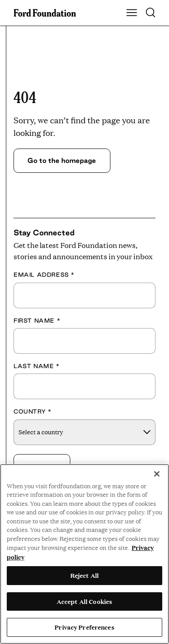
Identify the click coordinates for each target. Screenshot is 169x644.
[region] (84, 554)
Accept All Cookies (84, 601)
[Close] (157, 474)
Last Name (37, 366)
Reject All (84, 575)
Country (32, 411)
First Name (37, 320)
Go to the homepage (62, 160)
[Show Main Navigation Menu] (132, 13)
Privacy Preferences (84, 627)
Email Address (44, 275)
